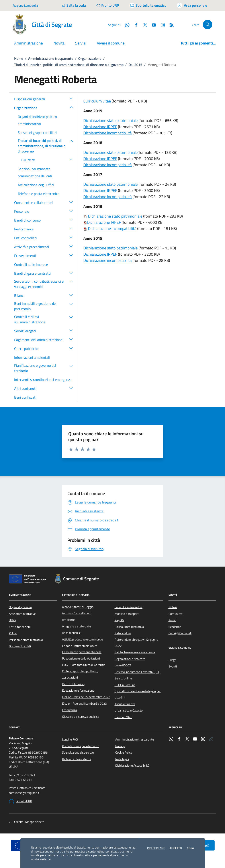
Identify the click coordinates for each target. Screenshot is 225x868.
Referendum (123, 633)
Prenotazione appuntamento (81, 746)
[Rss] (170, 25)
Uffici (12, 620)
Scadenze (175, 627)
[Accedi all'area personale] (192, 5)
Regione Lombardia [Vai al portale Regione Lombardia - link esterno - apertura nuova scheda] (25, 5)
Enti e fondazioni (20, 627)
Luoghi (173, 660)
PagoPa (119, 620)
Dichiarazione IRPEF (100, 127)
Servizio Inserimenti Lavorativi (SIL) (138, 672)
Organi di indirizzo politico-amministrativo (38, 120)
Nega (190, 848)
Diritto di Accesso (73, 684)
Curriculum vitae (97, 101)
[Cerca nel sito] (208, 25)
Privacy (120, 746)
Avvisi (172, 620)
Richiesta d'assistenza (77, 759)
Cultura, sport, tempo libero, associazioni (80, 674)
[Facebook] (134, 25)
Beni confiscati (25, 397)
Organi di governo (20, 607)
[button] (71, 98)
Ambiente (68, 620)
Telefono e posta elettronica (39, 194)
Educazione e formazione (78, 691)
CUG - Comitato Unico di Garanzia (84, 665)
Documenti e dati (20, 646)
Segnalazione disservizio (78, 752)
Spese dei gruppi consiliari (37, 133)
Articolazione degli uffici (36, 185)
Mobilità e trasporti (127, 614)
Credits (19, 822)
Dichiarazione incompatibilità (108, 133)
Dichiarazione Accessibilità (132, 766)
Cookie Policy (124, 752)
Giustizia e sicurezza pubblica (81, 717)
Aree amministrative (22, 614)
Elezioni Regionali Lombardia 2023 (84, 704)
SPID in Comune (125, 685)
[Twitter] (143, 25)
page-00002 (123, 665)
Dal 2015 (135, 65)
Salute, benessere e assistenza (135, 652)
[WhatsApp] (125, 25)
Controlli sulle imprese (31, 264)
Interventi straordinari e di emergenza (43, 380)
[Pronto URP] (108, 5)
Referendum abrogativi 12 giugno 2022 (136, 643)
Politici (13, 633)
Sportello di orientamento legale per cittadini (138, 694)
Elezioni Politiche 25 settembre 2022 (86, 697)
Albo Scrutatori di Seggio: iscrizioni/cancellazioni (78, 610)
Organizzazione (90, 58)
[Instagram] (161, 25)
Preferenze (156, 848)
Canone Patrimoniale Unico (80, 646)
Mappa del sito (35, 822)
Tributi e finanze (125, 704)
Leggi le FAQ (70, 739)
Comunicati (176, 614)
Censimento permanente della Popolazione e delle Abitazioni (82, 655)
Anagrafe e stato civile (76, 626)
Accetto (176, 848)
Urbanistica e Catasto (129, 710)
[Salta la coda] (74, 5)
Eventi (173, 666)
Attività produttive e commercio (82, 639)
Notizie (173, 607)
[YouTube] (152, 25)
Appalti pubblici (72, 633)
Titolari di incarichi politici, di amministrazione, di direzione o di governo (69, 65)
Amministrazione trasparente (51, 58)
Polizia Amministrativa (129, 627)
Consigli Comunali (180, 633)
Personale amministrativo (26, 640)
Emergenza (69, 710)
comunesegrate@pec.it (24, 793)
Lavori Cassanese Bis (129, 607)
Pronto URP (20, 801)
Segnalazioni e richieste (130, 659)
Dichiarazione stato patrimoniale (111, 121)
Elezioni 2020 (123, 717)
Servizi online (123, 678)
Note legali (122, 759)
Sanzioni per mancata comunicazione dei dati (35, 172)
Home (19, 58)
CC (11, 822)
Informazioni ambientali (32, 357)
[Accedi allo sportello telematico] (148, 5)
